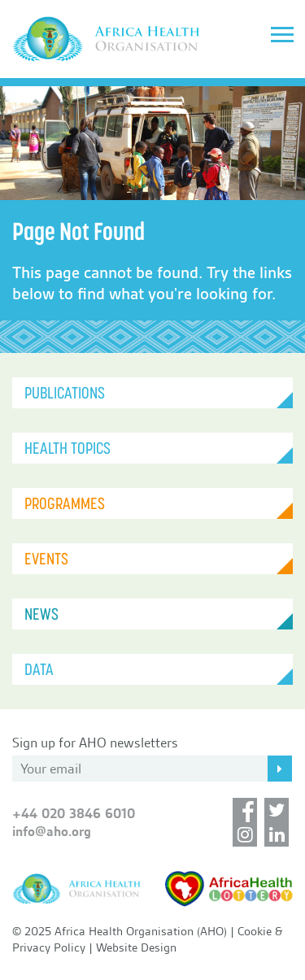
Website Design (136, 947)
